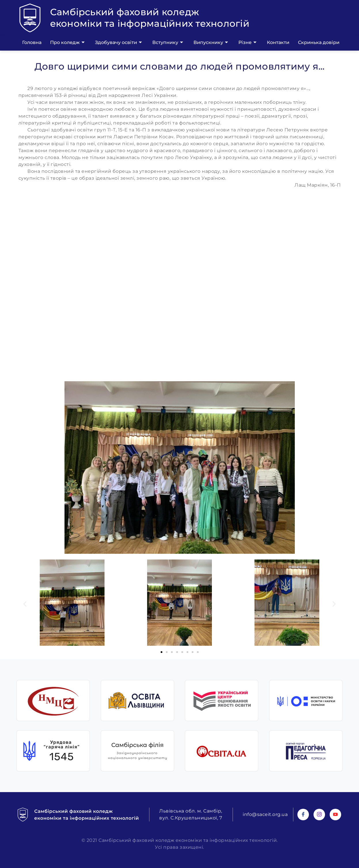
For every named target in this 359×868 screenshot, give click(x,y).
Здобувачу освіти (118, 43)
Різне (247, 43)
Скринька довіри (319, 42)
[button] (25, 604)
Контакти (278, 42)
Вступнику (168, 43)
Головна (32, 42)
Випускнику (211, 43)
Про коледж (67, 43)
